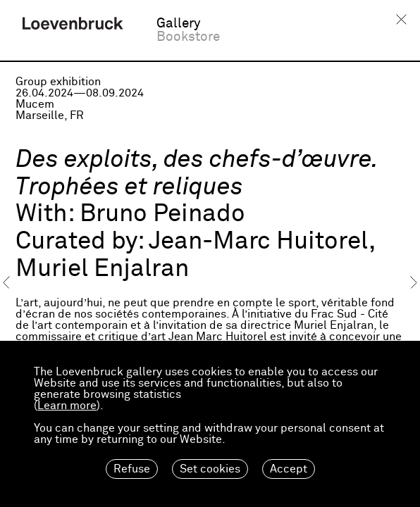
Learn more (67, 406)
